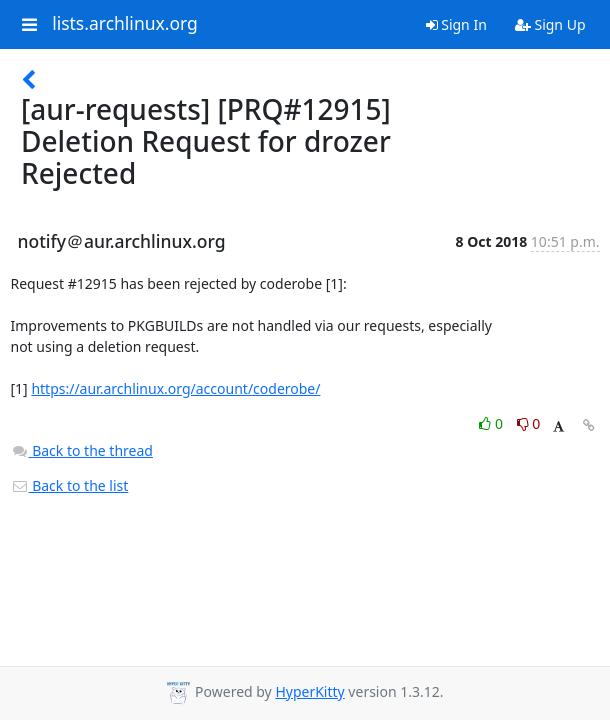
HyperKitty (309, 691)
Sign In (456, 24)
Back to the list (70, 485)
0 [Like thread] (492, 423)
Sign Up (550, 24)
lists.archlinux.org (125, 24)
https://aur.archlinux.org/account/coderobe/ (175, 388)
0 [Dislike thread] (529, 423)
